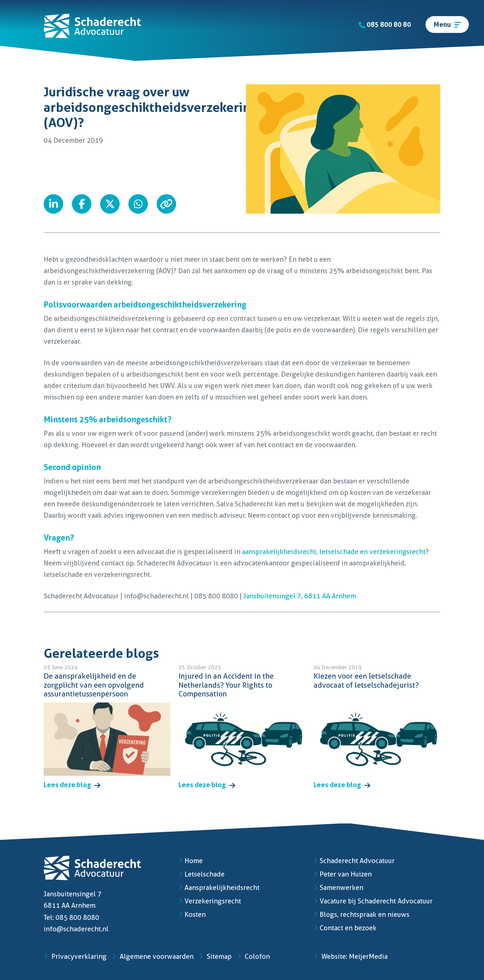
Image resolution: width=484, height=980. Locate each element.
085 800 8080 (77, 918)
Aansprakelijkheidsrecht (219, 888)
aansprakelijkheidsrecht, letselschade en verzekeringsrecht (334, 552)
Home (191, 861)
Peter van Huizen (343, 874)
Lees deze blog (72, 785)
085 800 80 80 (385, 25)
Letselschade (201, 874)
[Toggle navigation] (447, 25)
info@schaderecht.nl (76, 929)
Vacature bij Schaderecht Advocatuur (373, 901)
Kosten (192, 914)
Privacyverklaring (75, 956)
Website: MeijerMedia (351, 956)
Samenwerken (338, 888)
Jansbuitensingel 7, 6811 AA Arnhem (299, 596)
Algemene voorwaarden (153, 956)
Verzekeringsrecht (210, 901)
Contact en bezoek (345, 928)
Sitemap (215, 956)
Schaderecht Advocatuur (354, 861)
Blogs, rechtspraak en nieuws (361, 914)
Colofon (253, 956)
